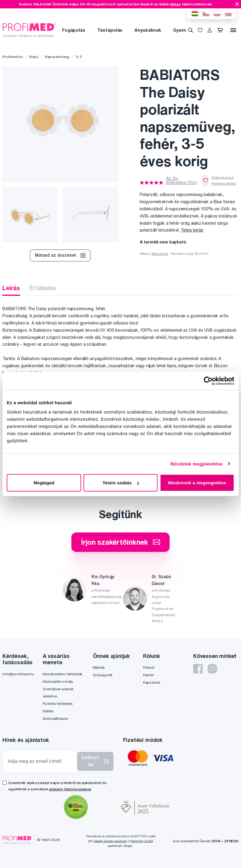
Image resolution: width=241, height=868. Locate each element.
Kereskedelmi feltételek (63, 674)
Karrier (148, 675)
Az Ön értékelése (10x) (182, 180)
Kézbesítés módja (58, 681)
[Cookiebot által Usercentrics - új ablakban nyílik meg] (208, 381)
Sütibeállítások (55, 718)
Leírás (11, 288)
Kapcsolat (152, 682)
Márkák (99, 667)
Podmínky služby (142, 841)
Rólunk (149, 667)
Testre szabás (121, 483)
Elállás (48, 711)
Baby (34, 57)
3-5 (79, 57)
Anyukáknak (148, 30)
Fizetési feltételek (58, 704)
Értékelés (43, 288)
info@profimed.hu (18, 674)
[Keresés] (191, 30)
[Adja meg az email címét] (41, 761)
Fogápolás (74, 30)
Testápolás (110, 30)
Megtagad (44, 483)
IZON (216, 841)
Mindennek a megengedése (197, 483)
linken (176, 4)
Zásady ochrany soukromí (110, 841)
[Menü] (233, 30)
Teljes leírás (192, 230)
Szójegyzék (103, 675)
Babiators (160, 254)
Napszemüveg (57, 57)
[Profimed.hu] (29, 30)
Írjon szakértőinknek (120, 542)
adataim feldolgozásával (70, 789)
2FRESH (231, 841)
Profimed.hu (13, 57)
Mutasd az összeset (60, 255)
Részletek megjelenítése (197, 464)
